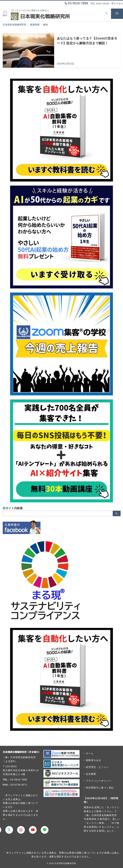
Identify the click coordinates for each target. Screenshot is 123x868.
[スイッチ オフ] (107, 14)
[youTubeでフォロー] (33, 830)
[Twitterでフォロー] (9, 830)
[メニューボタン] (5, 14)
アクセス (117, 4)
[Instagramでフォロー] (21, 830)
